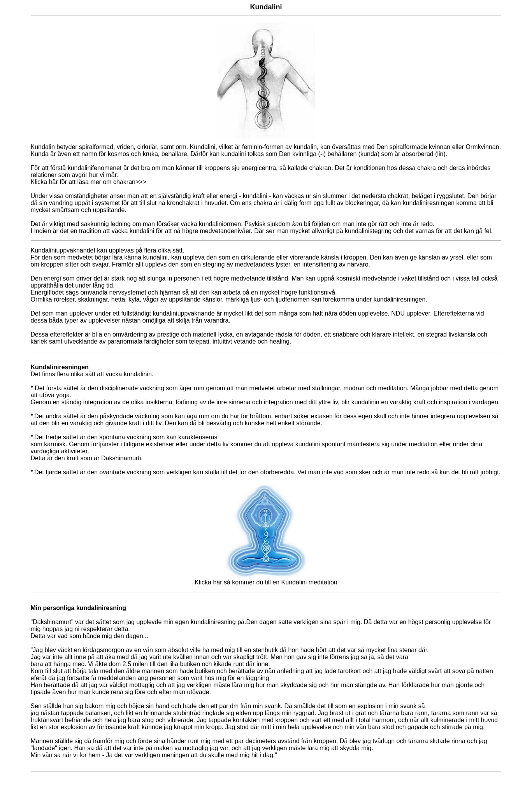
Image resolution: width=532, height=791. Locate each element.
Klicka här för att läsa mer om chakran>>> (89, 182)
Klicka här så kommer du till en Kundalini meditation (266, 579)
